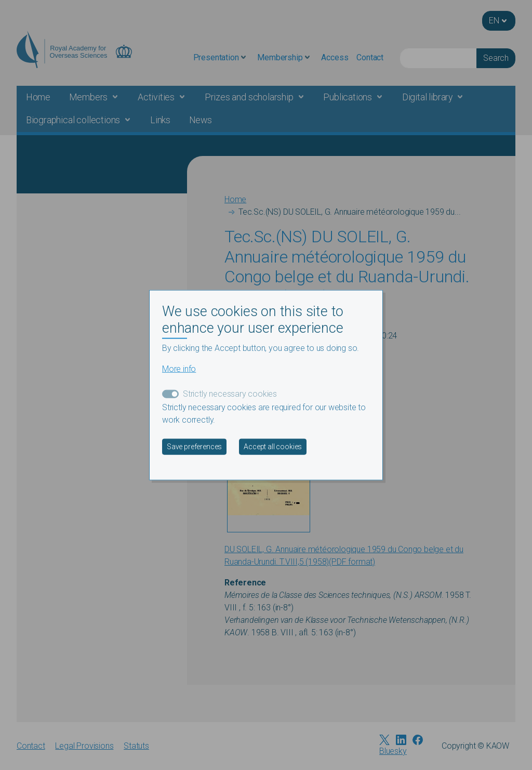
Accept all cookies (273, 447)
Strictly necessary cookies (230, 394)
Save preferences (194, 447)
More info (179, 369)
